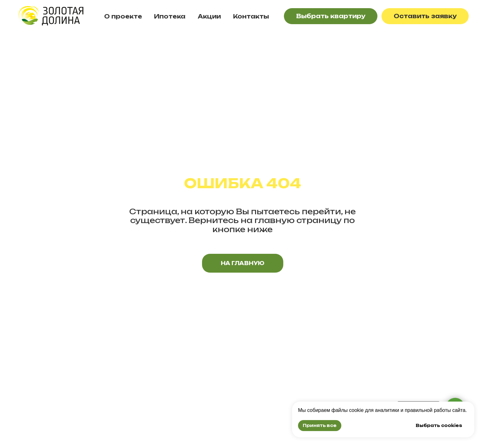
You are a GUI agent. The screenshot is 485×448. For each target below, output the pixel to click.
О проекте (123, 16)
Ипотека (170, 16)
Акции (209, 16)
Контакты (251, 16)
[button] (425, 16)
